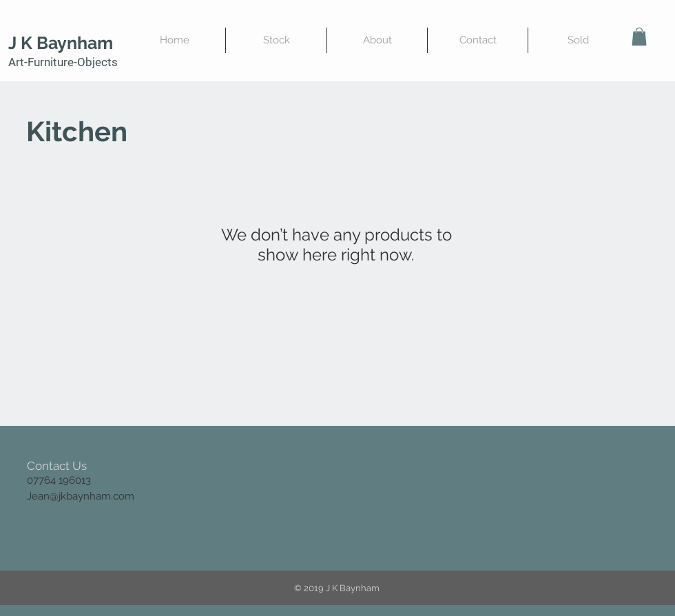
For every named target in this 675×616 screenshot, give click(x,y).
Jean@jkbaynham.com (81, 496)
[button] (639, 37)
